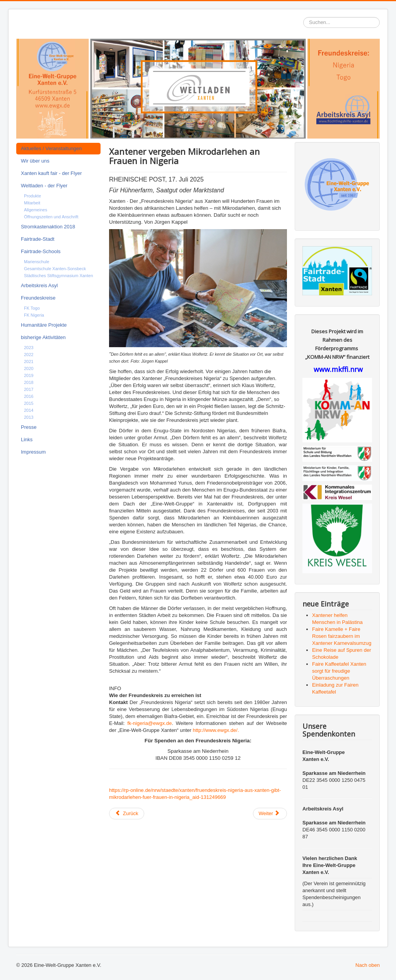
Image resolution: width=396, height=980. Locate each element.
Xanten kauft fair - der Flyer (51, 173)
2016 (29, 396)
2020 (29, 368)
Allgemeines (36, 210)
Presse (29, 427)
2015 (29, 403)
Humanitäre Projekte (44, 325)
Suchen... (303, 17)
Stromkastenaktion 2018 (48, 227)
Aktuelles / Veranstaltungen (51, 148)
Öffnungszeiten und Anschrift (51, 217)
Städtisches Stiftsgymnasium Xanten (59, 276)
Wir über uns (35, 161)
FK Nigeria (34, 315)
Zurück (127, 813)
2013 (29, 417)
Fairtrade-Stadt (38, 239)
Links (27, 439)
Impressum (33, 452)
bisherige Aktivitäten (43, 337)
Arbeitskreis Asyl (39, 285)
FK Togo (32, 308)
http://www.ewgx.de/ (215, 730)
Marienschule (37, 262)
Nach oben (368, 965)
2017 (29, 389)
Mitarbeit (32, 203)
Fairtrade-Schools (41, 251)
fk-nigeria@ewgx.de (149, 723)
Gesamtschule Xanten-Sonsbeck (55, 269)
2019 (29, 375)
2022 (29, 355)
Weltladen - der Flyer (44, 186)
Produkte (32, 196)
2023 (29, 348)
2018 (29, 382)
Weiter (269, 813)
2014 (29, 410)
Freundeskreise (38, 298)
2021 (29, 362)
